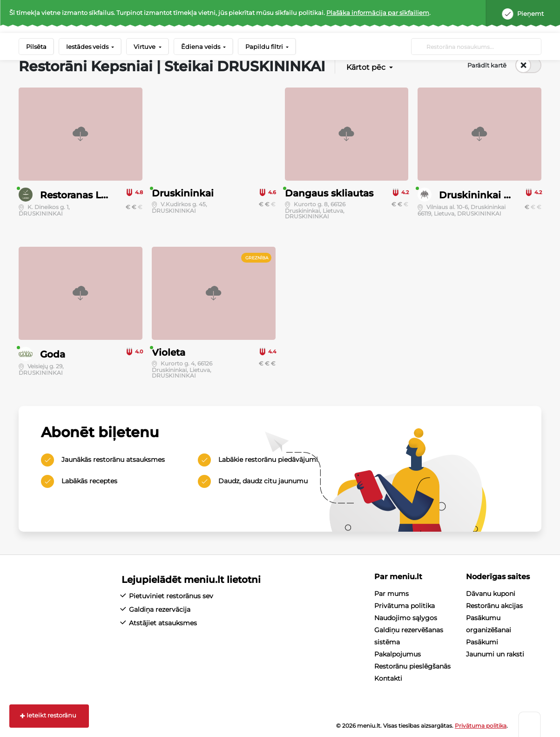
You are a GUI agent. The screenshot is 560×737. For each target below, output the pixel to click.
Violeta (169, 352)
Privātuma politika (405, 606)
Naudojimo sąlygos (406, 618)
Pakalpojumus (398, 654)
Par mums (391, 594)
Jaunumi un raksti (495, 654)
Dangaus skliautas (329, 193)
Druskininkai (183, 193)
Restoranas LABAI (82, 195)
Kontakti (388, 678)
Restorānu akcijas (494, 606)
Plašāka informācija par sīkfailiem (378, 13)
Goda (53, 354)
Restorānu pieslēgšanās (412, 666)
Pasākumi (482, 642)
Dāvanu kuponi (491, 594)
